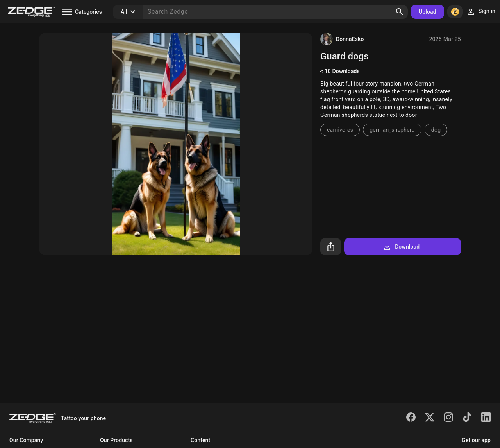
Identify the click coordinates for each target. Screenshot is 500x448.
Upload (428, 12)
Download (401, 247)
